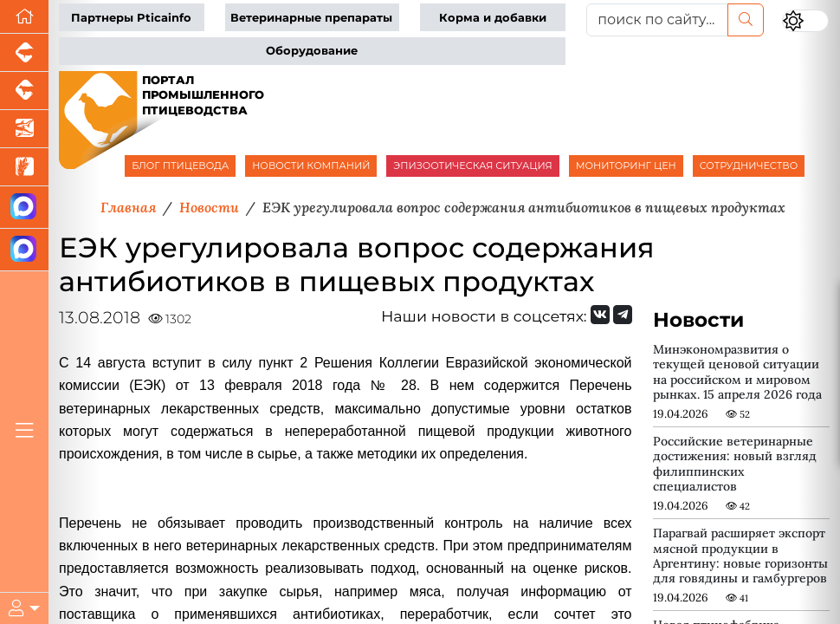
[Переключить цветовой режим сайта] (805, 21)
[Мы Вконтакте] (600, 315)
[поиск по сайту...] (657, 20)
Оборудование (312, 51)
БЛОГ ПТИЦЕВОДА (180, 166)
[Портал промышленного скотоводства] (24, 91)
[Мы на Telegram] (623, 315)
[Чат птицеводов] (24, 250)
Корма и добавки (493, 18)
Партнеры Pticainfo (131, 18)
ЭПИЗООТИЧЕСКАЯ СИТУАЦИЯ (472, 166)
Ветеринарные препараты (311, 18)
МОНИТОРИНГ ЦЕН (626, 166)
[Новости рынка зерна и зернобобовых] (24, 167)
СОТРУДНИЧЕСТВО (749, 166)
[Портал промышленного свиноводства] (24, 53)
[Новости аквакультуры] (24, 129)
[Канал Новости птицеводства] (24, 208)
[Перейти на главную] (24, 17)
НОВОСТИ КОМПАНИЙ (311, 166)
